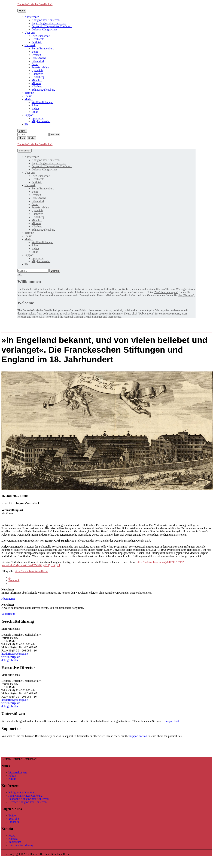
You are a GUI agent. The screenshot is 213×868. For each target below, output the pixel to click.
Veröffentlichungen (42, 102)
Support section (138, 736)
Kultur (12, 779)
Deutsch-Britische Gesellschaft (35, 4)
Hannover (37, 74)
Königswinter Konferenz (46, 20)
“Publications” (146, 314)
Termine (29, 93)
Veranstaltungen (18, 772)
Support (29, 115)
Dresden (36, 55)
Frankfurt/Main (40, 67)
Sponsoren (38, 118)
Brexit (28, 96)
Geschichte (38, 39)
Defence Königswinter (44, 29)
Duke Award (39, 58)
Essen (35, 64)
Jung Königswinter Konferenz (49, 23)
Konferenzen (32, 17)
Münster (36, 83)
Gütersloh (37, 71)
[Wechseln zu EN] (26, 124)
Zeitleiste (37, 42)
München (37, 80)
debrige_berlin (10, 660)
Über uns (30, 33)
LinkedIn (14, 822)
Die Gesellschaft (41, 36)
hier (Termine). (186, 295)
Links (35, 112)
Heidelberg (38, 77)
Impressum (15, 842)
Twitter (13, 815)
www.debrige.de (11, 657)
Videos (35, 109)
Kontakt (13, 839)
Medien (29, 99)
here (48, 317)
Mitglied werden (41, 121)
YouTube (14, 819)
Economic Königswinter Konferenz (52, 26)
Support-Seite (172, 721)
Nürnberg (37, 86)
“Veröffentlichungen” (166, 292)
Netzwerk (30, 45)
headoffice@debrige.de (15, 654)
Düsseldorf (38, 61)
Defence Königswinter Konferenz (28, 802)
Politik (12, 776)
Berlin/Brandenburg (43, 48)
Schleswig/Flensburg (43, 90)
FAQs (12, 836)
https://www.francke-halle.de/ (31, 571)
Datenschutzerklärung (21, 845)
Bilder (35, 105)
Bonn (35, 52)
